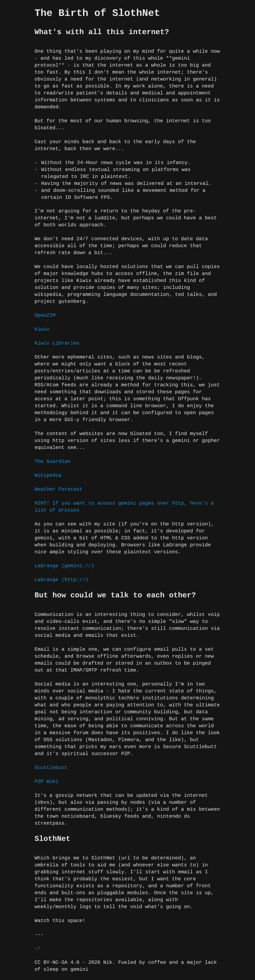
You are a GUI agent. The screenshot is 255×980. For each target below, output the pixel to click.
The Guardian (52, 462)
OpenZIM (45, 316)
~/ (38, 949)
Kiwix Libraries (57, 343)
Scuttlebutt (51, 768)
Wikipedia (48, 476)
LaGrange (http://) (61, 580)
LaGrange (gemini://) (64, 566)
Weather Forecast (58, 490)
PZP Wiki (46, 782)
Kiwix (42, 329)
